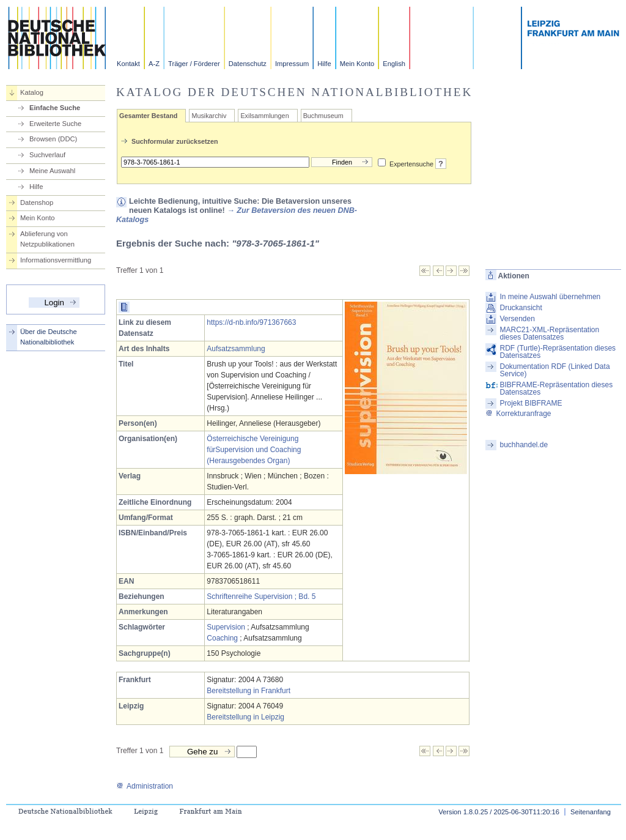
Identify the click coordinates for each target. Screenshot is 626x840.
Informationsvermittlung (56, 260)
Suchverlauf (47, 155)
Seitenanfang (591, 812)
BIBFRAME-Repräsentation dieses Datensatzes (556, 388)
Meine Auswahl (52, 171)
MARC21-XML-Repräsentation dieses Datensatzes (549, 333)
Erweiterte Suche (55, 124)
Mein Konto (357, 64)
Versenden (517, 319)
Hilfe (324, 64)
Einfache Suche (55, 108)
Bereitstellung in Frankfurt (249, 691)
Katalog (32, 92)
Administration (145, 786)
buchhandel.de (524, 445)
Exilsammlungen (264, 116)
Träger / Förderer (194, 64)
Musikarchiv (209, 116)
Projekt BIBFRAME (531, 403)
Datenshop (37, 203)
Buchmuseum (323, 116)
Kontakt (128, 64)
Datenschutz (248, 64)
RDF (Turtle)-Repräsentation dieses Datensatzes (558, 352)
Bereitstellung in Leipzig (245, 717)
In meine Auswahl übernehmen (550, 297)
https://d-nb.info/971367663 (251, 322)
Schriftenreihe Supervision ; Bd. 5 (261, 597)
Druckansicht (521, 308)
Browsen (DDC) (53, 139)
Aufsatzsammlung (236, 349)
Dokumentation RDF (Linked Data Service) (554, 370)
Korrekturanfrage (518, 414)
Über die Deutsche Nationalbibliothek (49, 337)
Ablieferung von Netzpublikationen (47, 239)
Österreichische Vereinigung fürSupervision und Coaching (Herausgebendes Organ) (254, 450)
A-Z (154, 64)
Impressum (292, 64)
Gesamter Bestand (148, 116)
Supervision (226, 627)
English (394, 64)
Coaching (222, 638)
